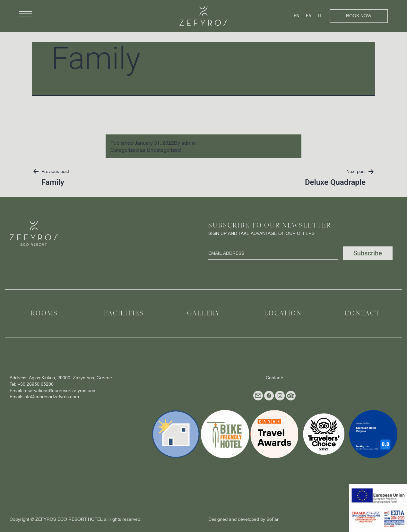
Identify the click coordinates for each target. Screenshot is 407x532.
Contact (362, 314)
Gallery (204, 314)
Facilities (124, 314)
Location (283, 314)
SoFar (273, 519)
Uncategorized (164, 150)
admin (189, 143)
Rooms (44, 314)
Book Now (359, 16)
